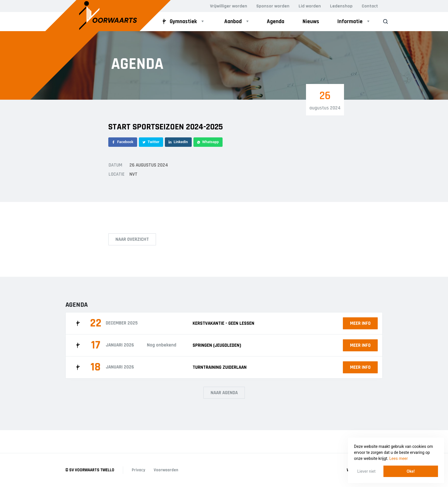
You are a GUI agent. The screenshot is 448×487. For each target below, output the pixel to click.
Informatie (350, 22)
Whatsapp (208, 142)
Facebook (123, 142)
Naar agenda (224, 393)
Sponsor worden (273, 6)
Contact (370, 6)
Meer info (360, 323)
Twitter (151, 142)
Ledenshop (341, 6)
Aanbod (233, 22)
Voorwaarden (166, 470)
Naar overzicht (132, 239)
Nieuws (311, 22)
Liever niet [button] (367, 471)
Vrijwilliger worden (229, 6)
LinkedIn (178, 142)
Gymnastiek (179, 22)
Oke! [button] (411, 471)
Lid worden (310, 6)
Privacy (138, 470)
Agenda (276, 22)
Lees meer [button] (399, 458)
